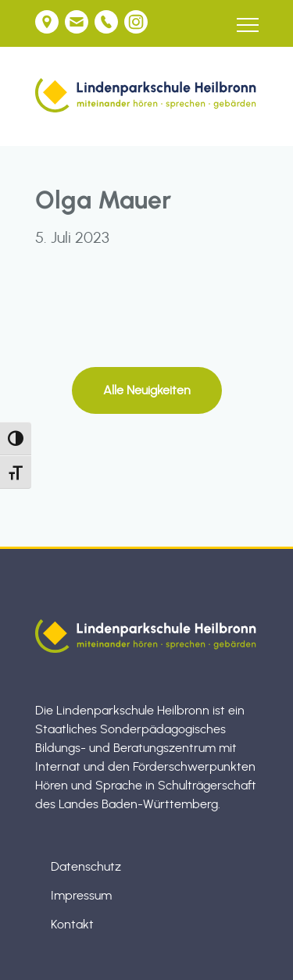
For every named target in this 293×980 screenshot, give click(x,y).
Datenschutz (86, 867)
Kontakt (72, 925)
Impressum (81, 896)
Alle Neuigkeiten (147, 390)
